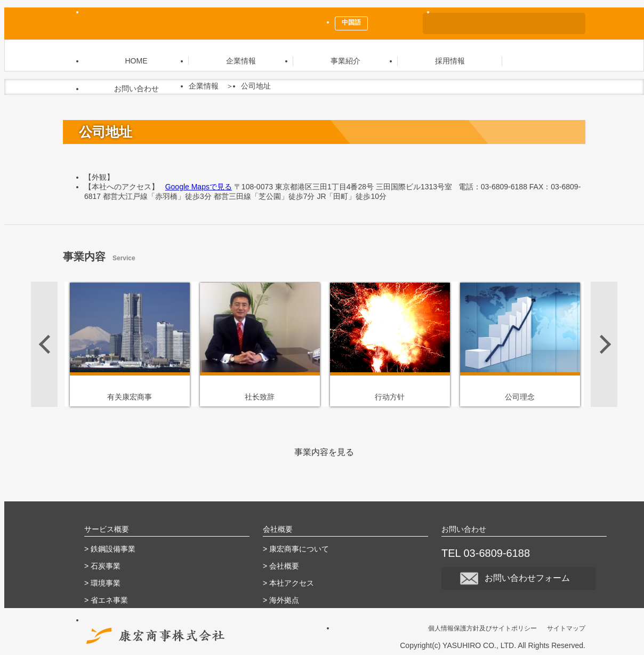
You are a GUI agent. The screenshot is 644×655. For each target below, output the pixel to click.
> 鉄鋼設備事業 (110, 549)
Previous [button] (44, 344)
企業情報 (241, 61)
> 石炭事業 (102, 566)
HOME (136, 61)
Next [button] (604, 344)
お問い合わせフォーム (519, 578)
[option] (130, 344)
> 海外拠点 (281, 600)
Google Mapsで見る (199, 187)
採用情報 (450, 61)
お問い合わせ (136, 89)
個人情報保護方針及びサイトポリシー (482, 628)
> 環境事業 (102, 583)
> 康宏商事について (296, 549)
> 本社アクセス (288, 583)
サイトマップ (566, 628)
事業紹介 (345, 61)
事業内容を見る (324, 452)
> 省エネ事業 (106, 600)
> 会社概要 (281, 566)
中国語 (351, 22)
